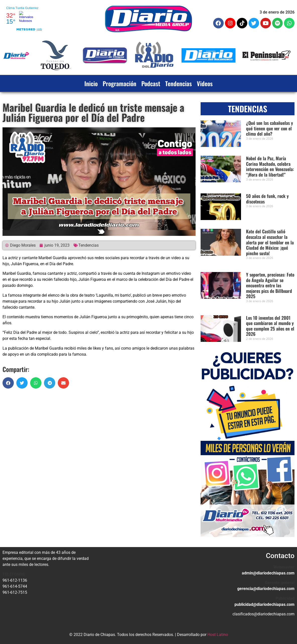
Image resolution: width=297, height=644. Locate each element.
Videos (205, 83)
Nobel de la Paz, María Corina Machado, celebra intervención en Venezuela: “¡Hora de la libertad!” (270, 166)
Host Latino (218, 635)
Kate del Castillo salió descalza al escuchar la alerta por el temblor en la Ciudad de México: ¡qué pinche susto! (270, 242)
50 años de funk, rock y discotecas (267, 199)
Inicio (91, 83)
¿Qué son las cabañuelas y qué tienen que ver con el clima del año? (270, 128)
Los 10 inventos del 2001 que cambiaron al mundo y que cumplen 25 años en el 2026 (270, 326)
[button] (8, 383)
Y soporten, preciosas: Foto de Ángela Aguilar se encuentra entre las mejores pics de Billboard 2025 (270, 285)
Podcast (151, 83)
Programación (120, 83)
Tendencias (179, 83)
